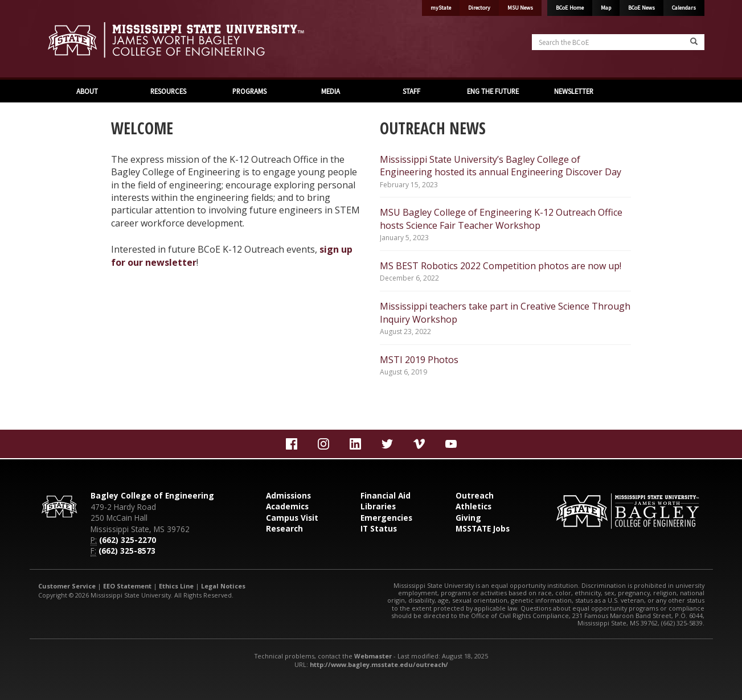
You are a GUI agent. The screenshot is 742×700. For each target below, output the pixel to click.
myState (441, 8)
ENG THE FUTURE (493, 91)
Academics (287, 506)
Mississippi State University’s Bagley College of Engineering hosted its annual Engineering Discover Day (501, 166)
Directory (479, 8)
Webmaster (373, 656)
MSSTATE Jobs (483, 528)
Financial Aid (386, 495)
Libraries (378, 506)
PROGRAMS (249, 91)
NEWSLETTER (574, 91)
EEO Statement (127, 586)
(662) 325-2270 (128, 540)
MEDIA (331, 91)
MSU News (520, 8)
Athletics (474, 506)
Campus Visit (292, 518)
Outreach (475, 495)
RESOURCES (168, 91)
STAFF (411, 91)
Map (606, 8)
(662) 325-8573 (127, 551)
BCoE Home (570, 8)
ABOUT (87, 91)
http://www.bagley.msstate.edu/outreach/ (379, 664)
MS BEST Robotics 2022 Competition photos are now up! (501, 266)
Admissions (288, 495)
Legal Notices (223, 586)
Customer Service (67, 586)
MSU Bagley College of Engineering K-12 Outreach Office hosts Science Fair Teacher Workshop (501, 219)
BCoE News (641, 8)
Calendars (684, 8)
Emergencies (386, 518)
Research (284, 528)
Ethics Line (176, 586)
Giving (468, 518)
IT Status (379, 528)
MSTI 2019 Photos (419, 360)
